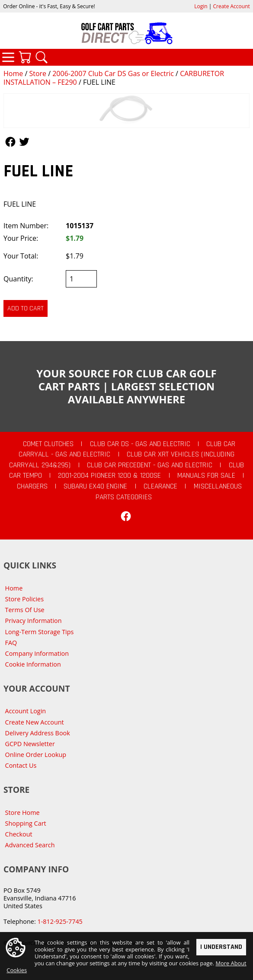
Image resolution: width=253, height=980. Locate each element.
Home (13, 73)
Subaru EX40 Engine (95, 486)
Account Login (26, 711)
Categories (8, 57)
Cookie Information (33, 664)
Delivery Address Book (38, 733)
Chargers (32, 486)
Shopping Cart (26, 823)
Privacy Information (34, 621)
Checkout (19, 834)
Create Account (232, 6)
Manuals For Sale (206, 476)
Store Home (22, 812)
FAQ (11, 643)
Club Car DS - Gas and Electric (140, 444)
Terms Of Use (25, 610)
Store (38, 73)
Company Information (37, 653)
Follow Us (10, 142)
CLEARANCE (160, 486)
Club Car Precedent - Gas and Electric (150, 465)
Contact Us (21, 765)
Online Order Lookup (36, 755)
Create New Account (35, 722)
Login (201, 6)
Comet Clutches (48, 444)
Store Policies (24, 599)
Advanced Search (30, 845)
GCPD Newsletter (30, 744)
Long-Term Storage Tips (40, 632)
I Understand (221, 947)
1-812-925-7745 (60, 921)
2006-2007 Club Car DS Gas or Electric (113, 73)
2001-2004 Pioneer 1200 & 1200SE (109, 476)
